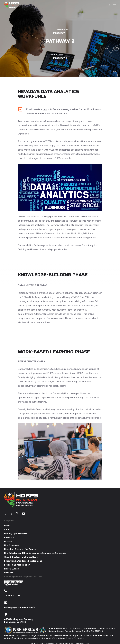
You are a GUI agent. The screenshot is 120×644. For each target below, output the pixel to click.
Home (7, 525)
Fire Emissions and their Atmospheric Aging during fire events (35, 553)
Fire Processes (12, 545)
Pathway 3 (60, 56)
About (7, 529)
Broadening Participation (17, 565)
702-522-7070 (12, 596)
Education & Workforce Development (23, 561)
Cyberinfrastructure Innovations (21, 557)
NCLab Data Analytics (33, 297)
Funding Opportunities (16, 533)
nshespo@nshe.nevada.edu (20, 607)
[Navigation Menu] (115, 5)
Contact (9, 573)
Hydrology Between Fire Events (20, 549)
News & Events (11, 569)
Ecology (8, 541)
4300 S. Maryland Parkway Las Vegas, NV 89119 (19, 621)
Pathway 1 (60, 31)
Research (9, 537)
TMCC (76, 297)
